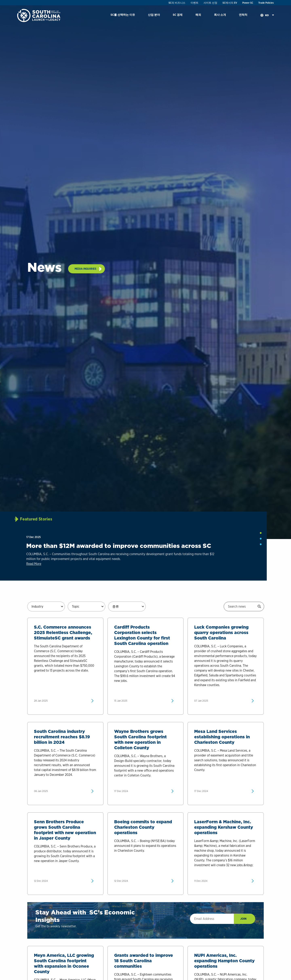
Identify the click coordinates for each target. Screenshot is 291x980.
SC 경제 (178, 15)
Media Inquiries (85, 269)
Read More (34, 564)
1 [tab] (261, 533)
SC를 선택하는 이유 (123, 15)
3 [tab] (261, 544)
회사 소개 (220, 15)
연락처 (243, 15)
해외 (198, 15)
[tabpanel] (126, 552)
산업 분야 (154, 15)
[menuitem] (123, 15)
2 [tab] (261, 539)
